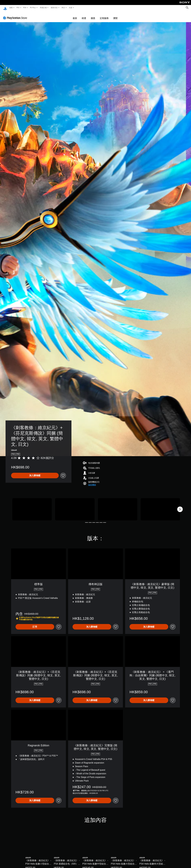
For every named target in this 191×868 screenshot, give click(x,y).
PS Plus (33, 8)
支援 (71, 8)
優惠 (93, 15)
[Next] (180, 507)
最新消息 (54, 8)
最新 (75, 15)
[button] (92, 482)
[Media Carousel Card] (32, 507)
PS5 (18, 8)
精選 (84, 15)
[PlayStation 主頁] (5, 8)
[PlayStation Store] (16, 15)
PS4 (25, 8)
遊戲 (11, 8)
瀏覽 (115, 15)
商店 (63, 8)
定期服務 (104, 15)
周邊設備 (43, 8)
